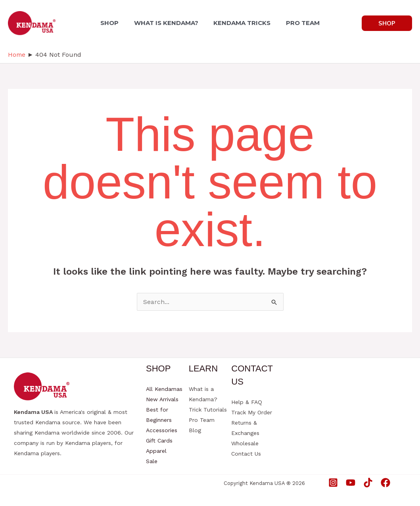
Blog (195, 430)
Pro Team (202, 420)
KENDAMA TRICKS (241, 23)
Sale (152, 461)
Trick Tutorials (208, 410)
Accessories (162, 430)
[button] (387, 23)
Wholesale (245, 443)
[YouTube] (351, 483)
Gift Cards (159, 441)
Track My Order (252, 412)
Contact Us (246, 454)
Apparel (156, 451)
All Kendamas (164, 389)
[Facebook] (385, 483)
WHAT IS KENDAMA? (167, 23)
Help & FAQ (247, 402)
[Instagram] (333, 483)
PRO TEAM (299, 23)
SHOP (113, 23)
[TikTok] (368, 483)
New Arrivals (162, 399)
